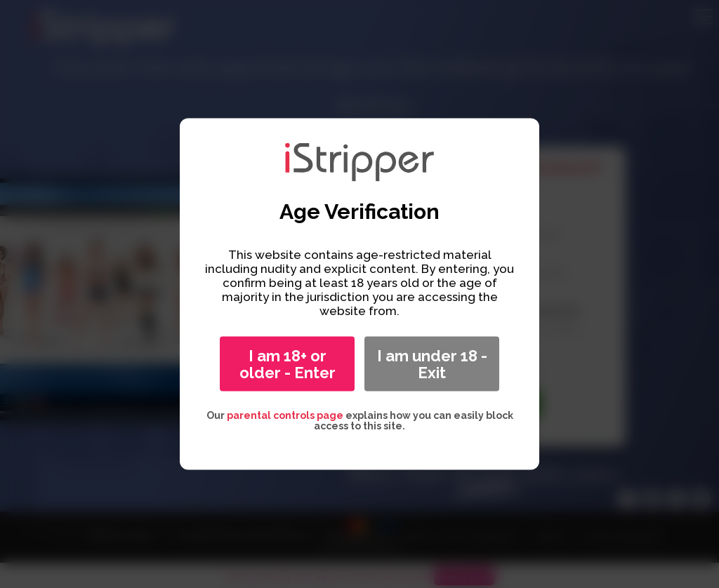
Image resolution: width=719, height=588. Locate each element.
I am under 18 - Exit (432, 364)
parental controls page (285, 415)
